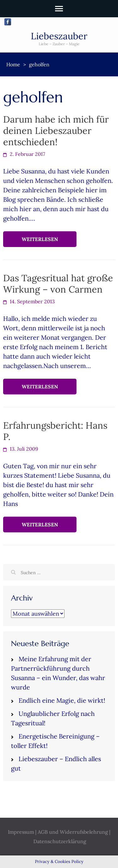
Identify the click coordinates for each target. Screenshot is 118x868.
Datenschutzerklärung (60, 841)
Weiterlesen (40, 239)
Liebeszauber (59, 36)
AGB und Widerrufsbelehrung (73, 832)
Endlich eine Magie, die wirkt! (62, 700)
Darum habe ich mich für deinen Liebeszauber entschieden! (56, 131)
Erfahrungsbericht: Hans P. (55, 431)
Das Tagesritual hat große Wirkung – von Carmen (58, 284)
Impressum (21, 832)
